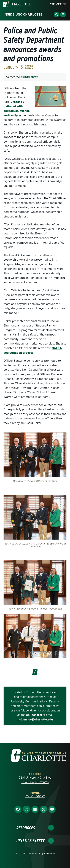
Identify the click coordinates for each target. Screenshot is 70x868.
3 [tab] (24, 653)
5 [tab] (35, 653)
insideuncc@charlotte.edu (35, 720)
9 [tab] (56, 653)
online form (34, 715)
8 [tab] (51, 653)
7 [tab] (45, 653)
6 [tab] (40, 653)
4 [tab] (29, 653)
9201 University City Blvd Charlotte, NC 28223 (35, 780)
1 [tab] (13, 653)
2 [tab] (19, 653)
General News (29, 77)
